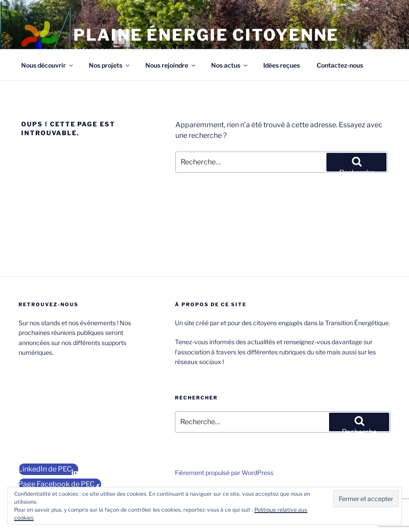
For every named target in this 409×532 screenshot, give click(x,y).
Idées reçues (282, 65)
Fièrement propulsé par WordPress (224, 473)
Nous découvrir (48, 65)
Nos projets (110, 65)
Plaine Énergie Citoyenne (206, 35)
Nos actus (230, 65)
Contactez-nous (340, 65)
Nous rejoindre (171, 65)
